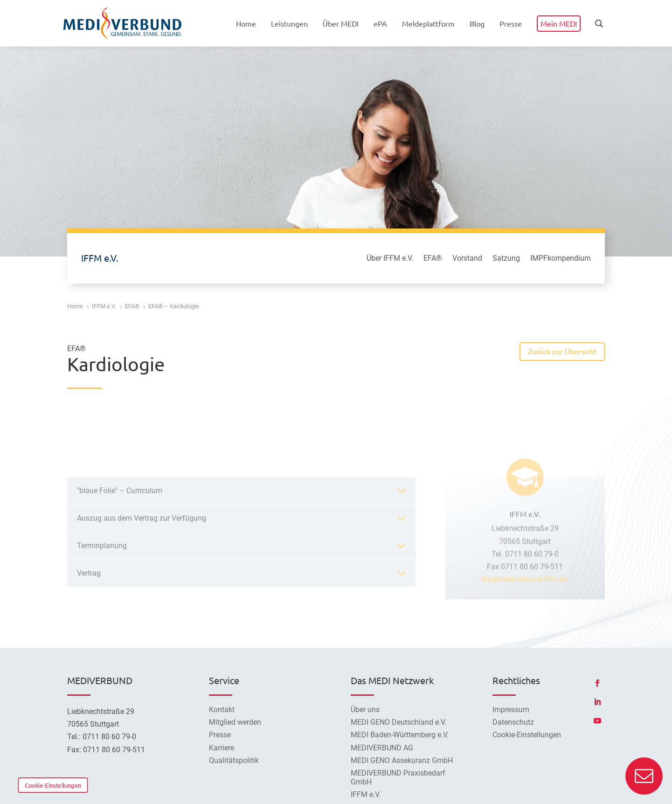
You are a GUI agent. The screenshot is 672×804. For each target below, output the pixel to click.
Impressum (511, 710)
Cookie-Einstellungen (53, 785)
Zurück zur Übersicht (562, 351)
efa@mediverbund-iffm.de (525, 650)
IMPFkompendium (561, 259)
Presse (220, 735)
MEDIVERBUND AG (382, 748)
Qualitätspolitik (234, 760)
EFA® (433, 259)
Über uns (365, 710)
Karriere (222, 748)
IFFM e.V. (366, 794)
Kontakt (222, 710)
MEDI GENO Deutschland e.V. (398, 722)
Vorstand (467, 259)
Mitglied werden (235, 722)
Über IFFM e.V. (390, 259)
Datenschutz (513, 722)
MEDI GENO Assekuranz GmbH (402, 760)
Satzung (506, 259)
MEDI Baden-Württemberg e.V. (400, 735)
